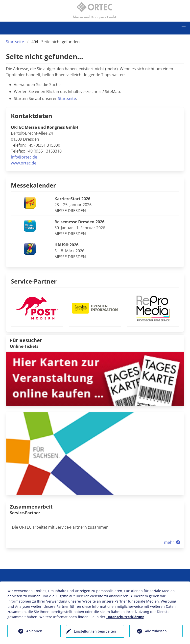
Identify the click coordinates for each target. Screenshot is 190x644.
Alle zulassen (156, 631)
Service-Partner (34, 281)
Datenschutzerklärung (125, 617)
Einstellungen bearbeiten (95, 631)
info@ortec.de (24, 157)
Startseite (15, 42)
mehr (173, 542)
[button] (184, 28)
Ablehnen (34, 631)
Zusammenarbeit (31, 507)
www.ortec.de (24, 163)
